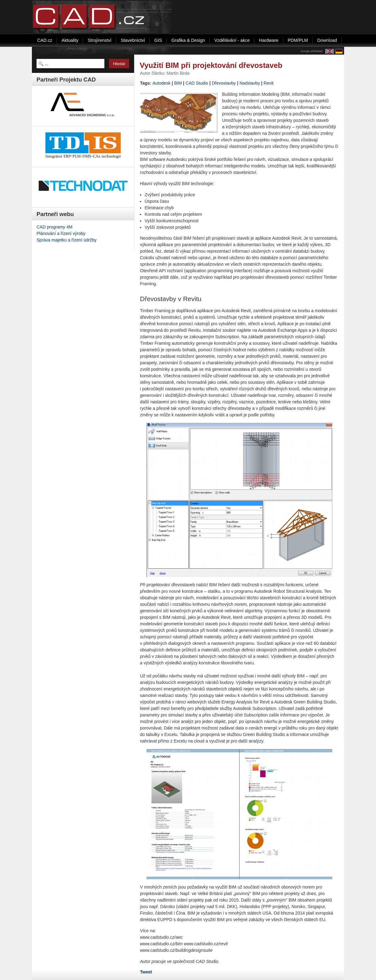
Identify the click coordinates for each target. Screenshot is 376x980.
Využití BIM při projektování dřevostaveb (211, 65)
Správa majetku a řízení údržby (67, 240)
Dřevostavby (224, 83)
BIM (178, 83)
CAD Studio (197, 83)
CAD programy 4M (55, 227)
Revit (269, 83)
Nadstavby (250, 83)
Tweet (146, 972)
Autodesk (161, 83)
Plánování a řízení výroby (61, 233)
